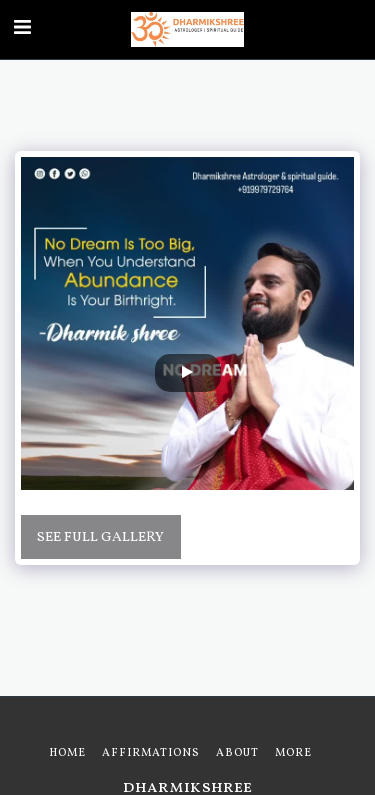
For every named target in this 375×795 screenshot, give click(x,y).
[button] (22, 29)
